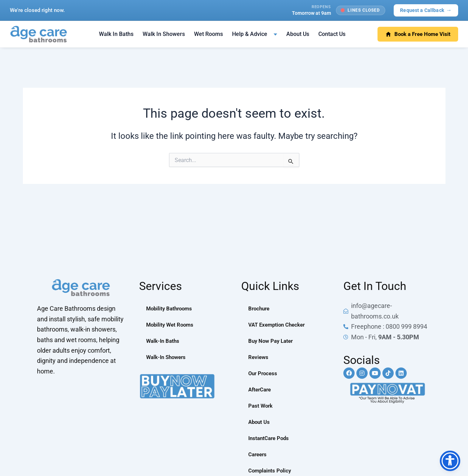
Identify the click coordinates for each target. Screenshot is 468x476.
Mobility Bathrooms (171, 308)
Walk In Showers (164, 34)
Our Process (264, 373)
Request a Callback (426, 10)
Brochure (260, 308)
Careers (258, 454)
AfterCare (261, 390)
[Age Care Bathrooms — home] (39, 34)
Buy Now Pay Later (272, 341)
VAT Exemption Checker (279, 325)
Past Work (261, 406)
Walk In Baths (116, 34)
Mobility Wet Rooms (171, 325)
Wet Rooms (208, 34)
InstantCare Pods (270, 438)
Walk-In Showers (168, 357)
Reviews (259, 357)
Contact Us (332, 34)
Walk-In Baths (164, 341)
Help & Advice (250, 34)
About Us (298, 34)
